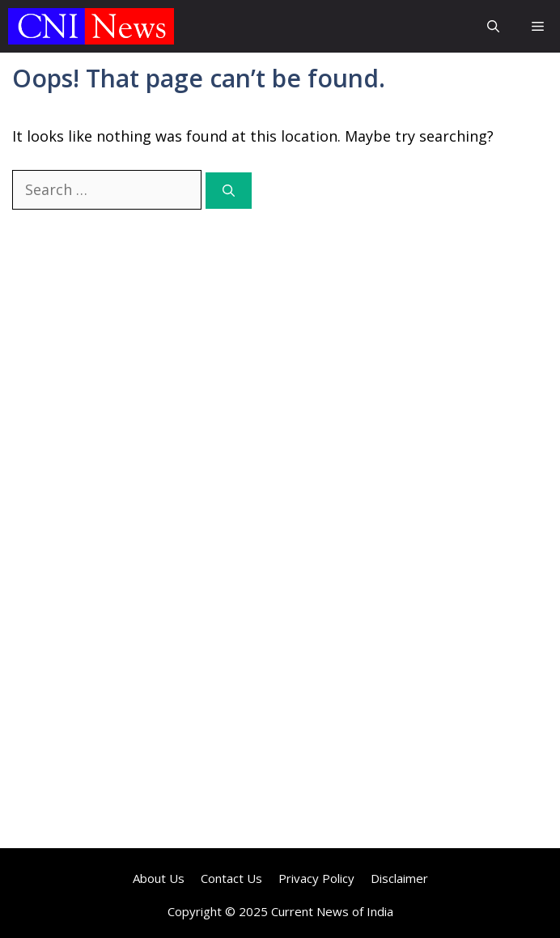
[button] (493, 26)
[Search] (229, 191)
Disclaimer (399, 878)
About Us (159, 878)
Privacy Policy (316, 878)
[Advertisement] (280, 363)
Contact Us (231, 878)
